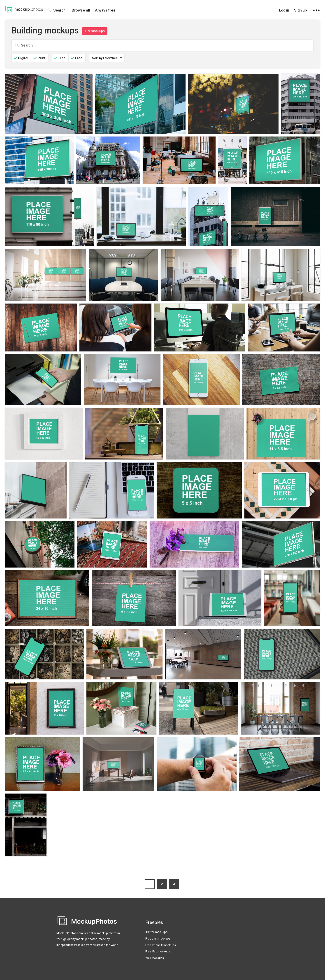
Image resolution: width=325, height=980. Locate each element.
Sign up (301, 10)
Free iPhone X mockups (161, 945)
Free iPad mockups (158, 951)
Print (42, 58)
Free (62, 58)
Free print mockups (158, 939)
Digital (23, 58)
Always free (105, 10)
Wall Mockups (155, 958)
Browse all (81, 10)
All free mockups (156, 932)
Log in (284, 10)
